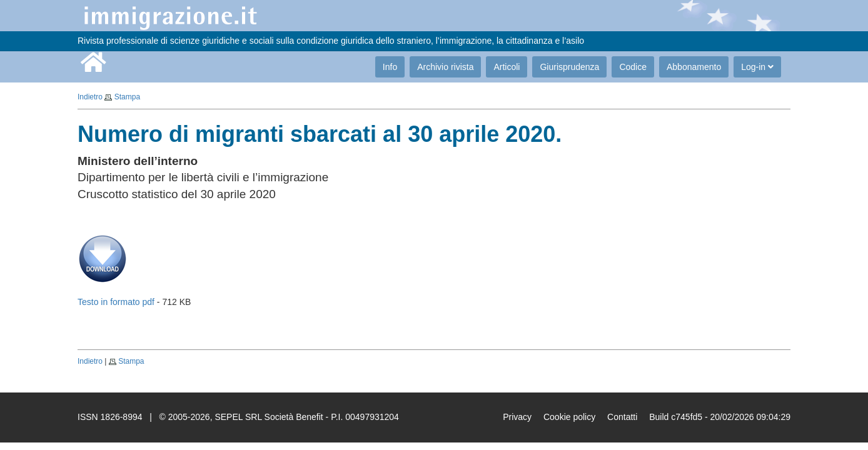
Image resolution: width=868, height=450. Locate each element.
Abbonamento (694, 67)
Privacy (517, 417)
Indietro (90, 97)
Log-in (757, 67)
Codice (633, 67)
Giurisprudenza (569, 67)
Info (390, 67)
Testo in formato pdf (116, 302)
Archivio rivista (445, 67)
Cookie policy (569, 417)
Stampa (127, 97)
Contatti (622, 417)
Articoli (507, 67)
